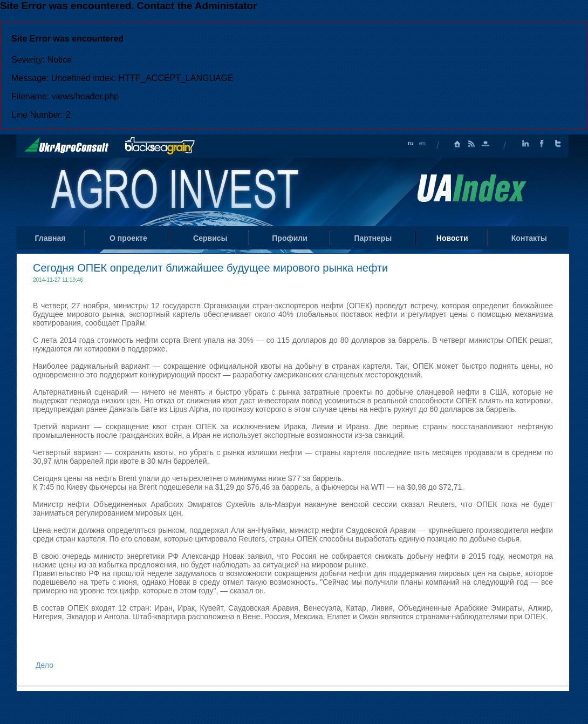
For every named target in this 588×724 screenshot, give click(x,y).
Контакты (529, 238)
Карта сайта (486, 144)
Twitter (558, 144)
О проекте (128, 238)
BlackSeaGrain (160, 146)
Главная (457, 144)
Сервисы (210, 238)
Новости (452, 238)
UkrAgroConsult (67, 145)
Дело (45, 665)
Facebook (542, 144)
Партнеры (373, 238)
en (422, 143)
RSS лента (471, 144)
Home (176, 191)
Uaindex (471, 188)
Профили (290, 238)
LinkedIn (525, 144)
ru (411, 143)
